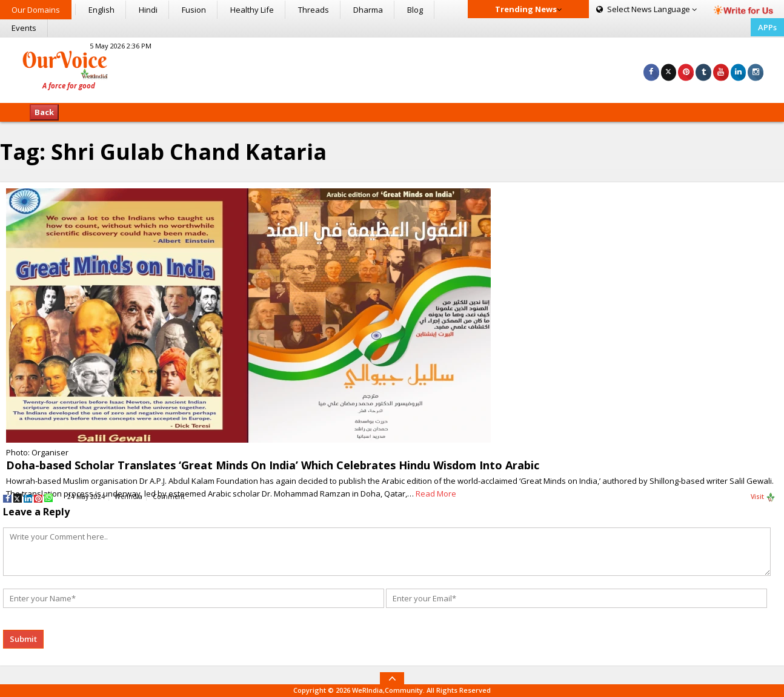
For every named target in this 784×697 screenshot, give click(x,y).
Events (24, 28)
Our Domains (36, 10)
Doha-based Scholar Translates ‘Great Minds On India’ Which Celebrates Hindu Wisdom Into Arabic (273, 465)
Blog (415, 10)
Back (44, 112)
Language (646, 9)
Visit (763, 497)
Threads (314, 10)
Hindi (148, 10)
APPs (767, 27)
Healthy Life (252, 10)
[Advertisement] (392, 68)
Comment (169, 497)
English (101, 10)
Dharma (368, 10)
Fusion (194, 10)
